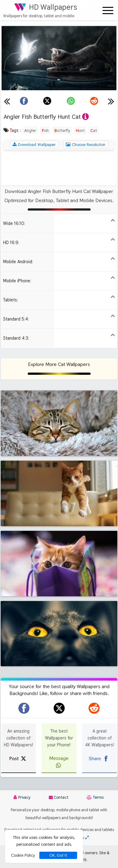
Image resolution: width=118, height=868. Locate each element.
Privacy (22, 797)
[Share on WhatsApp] (71, 101)
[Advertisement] (59, 168)
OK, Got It (58, 855)
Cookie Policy (23, 855)
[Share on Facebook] (24, 101)
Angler (30, 130)
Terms (95, 797)
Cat (94, 130)
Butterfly (62, 130)
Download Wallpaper (34, 144)
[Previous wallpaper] (7, 101)
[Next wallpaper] (111, 101)
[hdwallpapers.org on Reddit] (94, 708)
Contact (59, 797)
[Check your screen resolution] (87, 837)
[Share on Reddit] (94, 101)
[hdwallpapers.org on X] (59, 708)
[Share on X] (47, 101)
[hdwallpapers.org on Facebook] (24, 708)
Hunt (80, 130)
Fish (45, 130)
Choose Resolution (86, 144)
